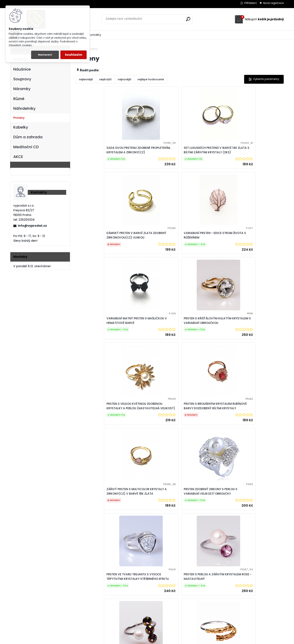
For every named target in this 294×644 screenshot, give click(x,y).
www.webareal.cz (162, 640)
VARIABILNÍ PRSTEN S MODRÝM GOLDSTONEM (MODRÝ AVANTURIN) (101, 533)
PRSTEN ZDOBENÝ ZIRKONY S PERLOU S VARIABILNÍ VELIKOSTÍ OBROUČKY (152, 339)
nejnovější (124, 79)
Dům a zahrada (28, 137)
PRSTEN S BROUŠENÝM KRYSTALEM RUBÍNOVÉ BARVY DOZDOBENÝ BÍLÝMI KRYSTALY (257, 244)
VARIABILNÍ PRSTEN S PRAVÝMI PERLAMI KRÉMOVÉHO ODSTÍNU (205, 531)
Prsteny (19, 118)
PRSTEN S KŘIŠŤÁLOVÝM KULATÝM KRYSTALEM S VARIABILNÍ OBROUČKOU (149, 242)
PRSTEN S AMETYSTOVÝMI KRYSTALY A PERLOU (98, 439)
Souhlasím (73, 55)
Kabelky (21, 127)
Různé (19, 99)
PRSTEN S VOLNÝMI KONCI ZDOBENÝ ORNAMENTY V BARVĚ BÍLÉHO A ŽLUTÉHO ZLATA (150, 437)
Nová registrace (274, 3)
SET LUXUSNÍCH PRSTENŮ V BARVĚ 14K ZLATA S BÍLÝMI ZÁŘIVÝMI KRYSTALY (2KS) (151, 152)
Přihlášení (250, 3)
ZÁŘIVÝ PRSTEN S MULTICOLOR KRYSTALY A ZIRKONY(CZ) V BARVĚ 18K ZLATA (101, 340)
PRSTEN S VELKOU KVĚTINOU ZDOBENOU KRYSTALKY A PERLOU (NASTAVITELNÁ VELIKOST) (204, 244)
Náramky (22, 89)
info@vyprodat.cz (32, 226)
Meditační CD (26, 147)
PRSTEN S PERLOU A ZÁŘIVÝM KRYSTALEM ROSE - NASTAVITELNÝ (256, 339)
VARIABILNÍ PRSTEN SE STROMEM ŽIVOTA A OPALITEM (153, 531)
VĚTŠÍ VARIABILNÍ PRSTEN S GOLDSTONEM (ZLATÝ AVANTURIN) (255, 439)
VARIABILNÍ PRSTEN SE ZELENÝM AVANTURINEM (252, 531)
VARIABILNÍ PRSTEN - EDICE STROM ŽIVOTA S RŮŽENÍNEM (256, 150)
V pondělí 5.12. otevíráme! (32, 266)
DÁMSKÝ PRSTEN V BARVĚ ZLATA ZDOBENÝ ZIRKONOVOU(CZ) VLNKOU (203, 152)
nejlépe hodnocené (151, 79)
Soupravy (22, 79)
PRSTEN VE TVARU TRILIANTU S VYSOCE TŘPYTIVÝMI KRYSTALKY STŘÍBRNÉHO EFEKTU (205, 339)
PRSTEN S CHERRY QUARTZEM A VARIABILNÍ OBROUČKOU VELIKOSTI (205, 439)
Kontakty (95, 35)
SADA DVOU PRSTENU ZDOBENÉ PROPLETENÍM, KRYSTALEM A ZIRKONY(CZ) (99, 152)
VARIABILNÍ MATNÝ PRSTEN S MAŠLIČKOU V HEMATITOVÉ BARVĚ (100, 242)
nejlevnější (86, 79)
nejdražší (105, 79)
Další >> (186, 565)
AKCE (18, 157)
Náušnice (22, 69)
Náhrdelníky (24, 108)
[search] (188, 19)
